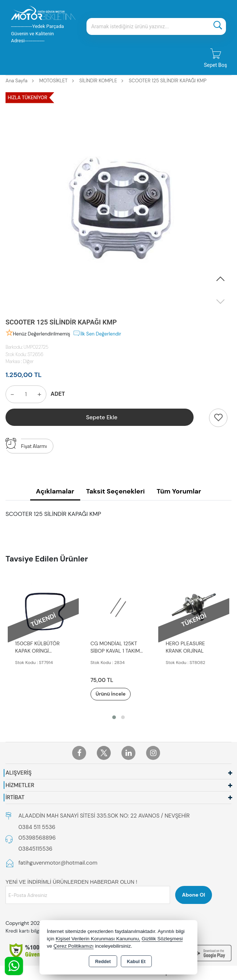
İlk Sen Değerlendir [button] (97, 333)
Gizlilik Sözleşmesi (162, 939)
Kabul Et (136, 962)
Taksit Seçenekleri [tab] (116, 491)
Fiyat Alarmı (26, 444)
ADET (58, 394)
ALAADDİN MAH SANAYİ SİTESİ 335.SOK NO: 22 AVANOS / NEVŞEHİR (104, 816)
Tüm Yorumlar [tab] (179, 491)
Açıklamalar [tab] (55, 491)
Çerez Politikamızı (73, 946)
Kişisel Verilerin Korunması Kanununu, (98, 939)
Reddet (103, 962)
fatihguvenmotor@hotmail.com (58, 863)
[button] (220, 279)
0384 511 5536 (37, 828)
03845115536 (35, 849)
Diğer (29, 361)
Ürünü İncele (116, 694)
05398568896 (37, 838)
